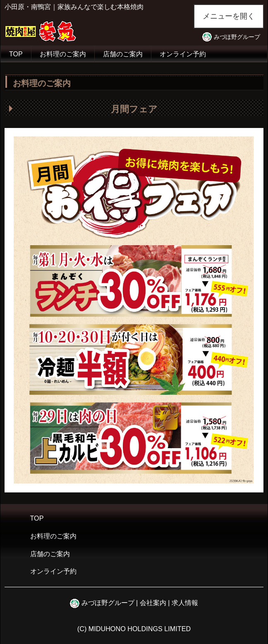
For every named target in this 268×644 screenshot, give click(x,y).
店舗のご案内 (123, 54)
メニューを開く (229, 16)
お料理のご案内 (63, 54)
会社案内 (153, 603)
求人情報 (185, 603)
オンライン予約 (183, 54)
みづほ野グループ (237, 37)
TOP (16, 54)
